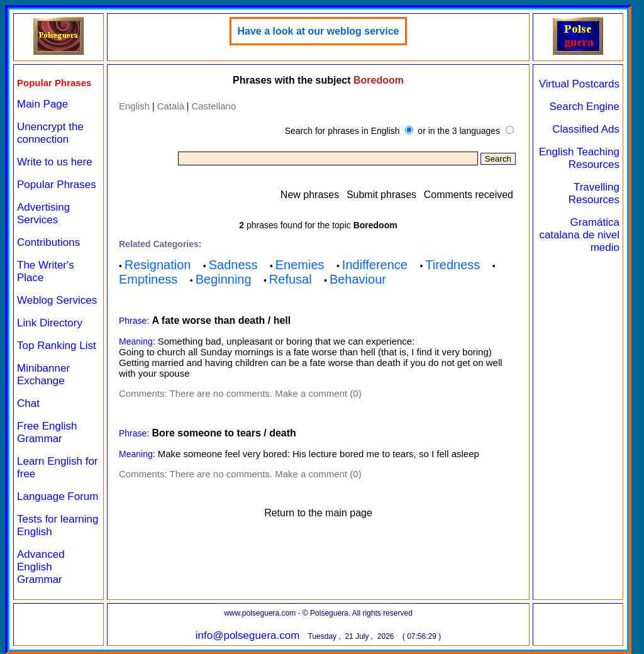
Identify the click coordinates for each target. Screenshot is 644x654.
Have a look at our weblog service (319, 31)
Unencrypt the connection (50, 133)
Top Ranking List (57, 346)
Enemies (300, 265)
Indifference (375, 265)
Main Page (42, 104)
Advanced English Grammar (41, 567)
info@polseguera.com (248, 635)
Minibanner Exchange (43, 374)
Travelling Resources (594, 193)
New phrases (310, 195)
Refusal (291, 279)
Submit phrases (381, 195)
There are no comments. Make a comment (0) (266, 393)
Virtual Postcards (579, 84)
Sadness (233, 265)
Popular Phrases (57, 185)
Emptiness (148, 279)
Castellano (214, 106)
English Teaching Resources (579, 158)
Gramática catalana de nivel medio (579, 235)
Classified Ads (586, 129)
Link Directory (50, 323)
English (134, 106)
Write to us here (55, 162)
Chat (28, 403)
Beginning (224, 279)
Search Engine (584, 107)
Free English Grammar (47, 432)
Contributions (48, 242)
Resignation (158, 265)
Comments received (469, 195)
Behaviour (358, 279)
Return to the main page (318, 513)
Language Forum (58, 496)
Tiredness (452, 265)
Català (171, 106)
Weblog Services (57, 300)
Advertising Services (43, 213)
